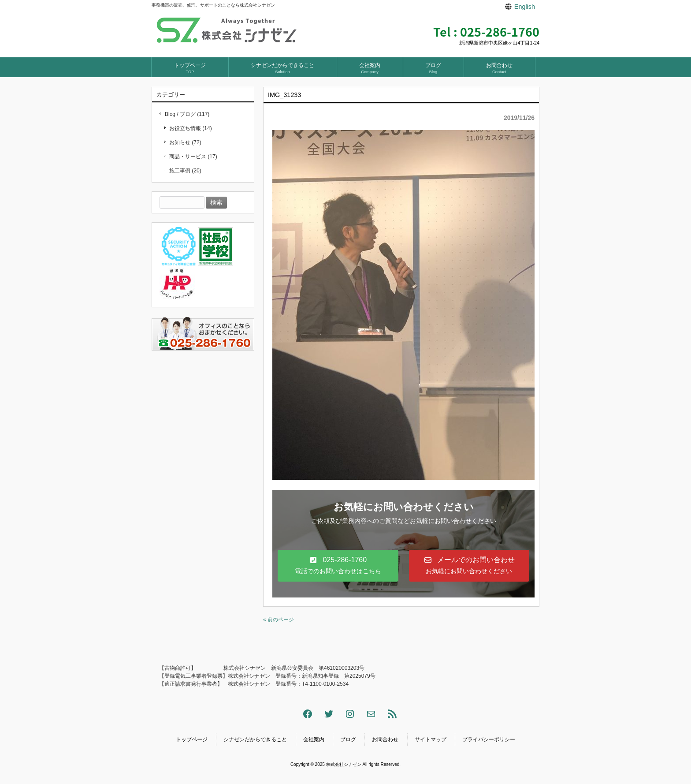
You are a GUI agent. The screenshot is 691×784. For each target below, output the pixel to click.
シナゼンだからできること (255, 739)
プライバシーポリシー (489, 739)
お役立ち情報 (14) (191, 128)
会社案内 (314, 739)
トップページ (192, 739)
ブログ (348, 739)
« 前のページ (279, 620)
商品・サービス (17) (193, 157)
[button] (338, 566)
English (525, 7)
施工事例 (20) (185, 171)
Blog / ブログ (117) (187, 114)
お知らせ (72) (185, 142)
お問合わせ (385, 739)
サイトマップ (431, 739)
